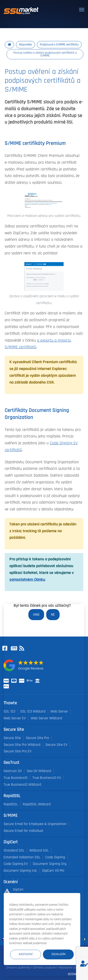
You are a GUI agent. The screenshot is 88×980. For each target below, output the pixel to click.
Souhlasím (58, 954)
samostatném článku (27, 580)
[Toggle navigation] (82, 10)
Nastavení (26, 954)
